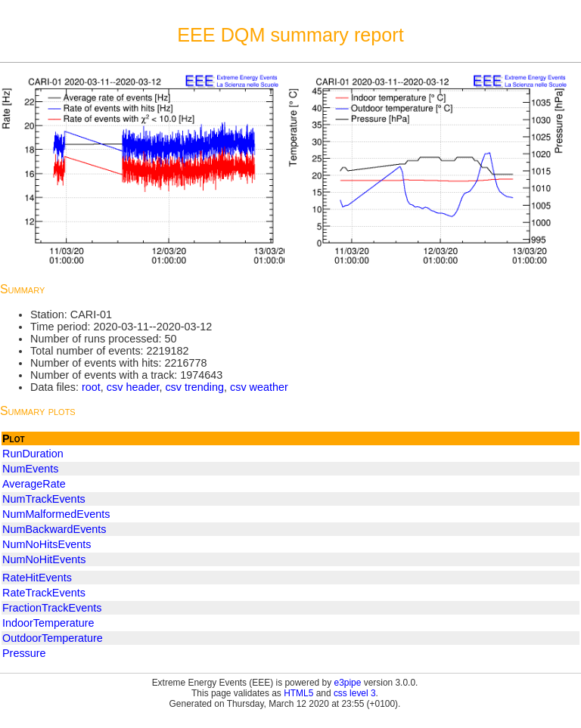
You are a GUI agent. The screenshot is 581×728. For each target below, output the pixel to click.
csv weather (259, 387)
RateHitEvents (37, 578)
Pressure (24, 653)
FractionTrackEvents (52, 608)
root (91, 387)
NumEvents (30, 469)
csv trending (194, 387)
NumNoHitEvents (44, 559)
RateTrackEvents (44, 593)
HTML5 (298, 693)
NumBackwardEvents (54, 529)
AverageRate (34, 484)
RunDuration (33, 454)
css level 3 (355, 693)
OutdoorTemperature (53, 638)
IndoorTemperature (48, 623)
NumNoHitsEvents (47, 544)
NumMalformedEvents (56, 514)
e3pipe (348, 683)
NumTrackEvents (44, 499)
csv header (133, 387)
